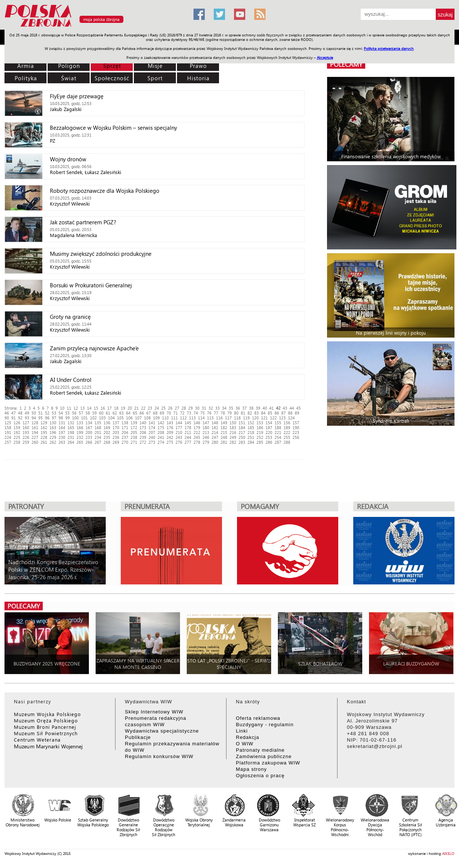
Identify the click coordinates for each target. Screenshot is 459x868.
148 (215, 423)
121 (264, 418)
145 (188, 423)
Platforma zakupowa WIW (268, 763)
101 (84, 418)
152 (251, 423)
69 (162, 413)
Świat (69, 78)
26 (170, 408)
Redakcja (247, 737)
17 (109, 408)
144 (179, 423)
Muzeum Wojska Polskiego (47, 714)
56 (74, 413)
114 (201, 418)
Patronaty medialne (260, 750)
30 (197, 408)
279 (206, 442)
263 (62, 442)
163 (53, 427)
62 (115, 413)
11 (69, 408)
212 (197, 432)
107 (138, 418)
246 (206, 437)
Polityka (26, 78)
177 (179, 427)
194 (35, 432)
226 (26, 437)
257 (8, 442)
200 (89, 432)
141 (152, 423)
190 (296, 427)
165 (71, 427)
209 (170, 432)
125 (8, 423)
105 (120, 418)
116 (219, 418)
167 (89, 427)
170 (116, 427)
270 (125, 442)
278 (197, 442)
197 (62, 432)
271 (134, 442)
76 (209, 413)
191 (8, 432)
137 (116, 423)
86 (277, 413)
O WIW (245, 744)
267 (98, 442)
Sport (155, 78)
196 (53, 432)
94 (34, 418)
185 (251, 427)
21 (136, 408)
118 (237, 418)
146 (197, 423)
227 (35, 437)
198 (71, 432)
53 (54, 413)
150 (233, 423)
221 (278, 432)
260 (35, 442)
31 (204, 408)
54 (61, 413)
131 (62, 423)
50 (34, 413)
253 (269, 437)
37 (244, 408)
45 (298, 408)
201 (98, 432)
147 (206, 423)
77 (216, 413)
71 (175, 413)
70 (169, 413)
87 (283, 413)
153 (260, 423)
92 (20, 418)
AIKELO (448, 853)
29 (190, 408)
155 (278, 423)
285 (260, 442)
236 (116, 437)
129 (44, 423)
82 (250, 413)
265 (80, 442)
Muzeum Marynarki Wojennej (48, 746)
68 (155, 413)
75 (202, 413)
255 (287, 437)
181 (215, 427)
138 (125, 423)
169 (107, 427)
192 (17, 432)
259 (26, 442)
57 (81, 413)
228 (44, 437)
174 (152, 427)
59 (94, 413)
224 (8, 437)
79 (229, 413)
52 (47, 413)
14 (89, 408)
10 (62, 408)
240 (152, 437)
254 (278, 437)
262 (53, 442)
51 (40, 413)
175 (161, 427)
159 (17, 427)
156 (287, 423)
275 (170, 442)
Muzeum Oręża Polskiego (46, 720)
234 (98, 437)
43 (285, 408)
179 (197, 427)
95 (40, 418)
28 (184, 408)
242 (170, 437)
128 (35, 423)
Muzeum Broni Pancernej (45, 727)
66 (142, 413)
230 (62, 437)
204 (125, 432)
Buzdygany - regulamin (265, 725)
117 (228, 418)
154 (269, 423)
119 (246, 418)
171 (125, 427)
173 (143, 427)
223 (296, 432)
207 (152, 432)
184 (242, 427)
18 (116, 408)
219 (260, 432)
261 (44, 442)
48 (20, 413)
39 (258, 408)
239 (143, 437)
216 (233, 432)
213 (206, 432)
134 (89, 423)
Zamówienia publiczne (264, 756)
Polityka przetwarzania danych (389, 48)
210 (179, 432)
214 (215, 432)
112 (183, 418)
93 (27, 418)
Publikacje (138, 737)
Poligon (69, 66)
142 (161, 423)
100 (75, 418)
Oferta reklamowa (258, 718)
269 (116, 442)
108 (147, 418)
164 (62, 427)
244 (188, 437)
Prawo (198, 66)
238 (134, 437)
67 (148, 413)
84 (263, 413)
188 (278, 427)
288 (287, 442)
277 (188, 442)
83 (256, 413)
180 (206, 427)
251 (251, 437)
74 (196, 413)
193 (26, 432)
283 (242, 442)
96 (47, 418)
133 (80, 423)
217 (242, 432)
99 (67, 418)
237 (125, 437)
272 (143, 442)
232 (80, 437)
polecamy (346, 64)
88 (290, 413)
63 (121, 413)
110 (165, 418)
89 (297, 413)
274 (161, 442)
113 (192, 418)
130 (53, 423)
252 (260, 437)
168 (98, 427)
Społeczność (112, 78)
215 (224, 432)
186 (260, 427)
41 (271, 408)
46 (7, 413)
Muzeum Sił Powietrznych (46, 733)
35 (231, 408)
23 (150, 408)
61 (108, 413)
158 (8, 427)
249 (233, 437)
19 (123, 408)
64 (128, 413)
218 (251, 432)
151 (242, 423)
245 (197, 437)
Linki (242, 731)
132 (71, 423)
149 (224, 423)
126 (17, 423)
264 (71, 442)
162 (44, 427)
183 (233, 427)
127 (26, 423)
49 (27, 413)
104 (111, 418)
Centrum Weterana (37, 740)
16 (103, 408)
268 (107, 442)
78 (223, 413)
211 (188, 432)
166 (80, 427)
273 (152, 442)
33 (217, 408)
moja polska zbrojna (101, 19)
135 (98, 423)
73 (189, 413)
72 (182, 413)
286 (269, 442)
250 (242, 437)
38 (251, 408)
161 (35, 427)
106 (129, 418)
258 (17, 442)
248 (224, 437)
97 (54, 418)
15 (96, 408)
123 (282, 418)
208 (161, 432)
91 (13, 418)
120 (255, 418)
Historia (198, 78)
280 (215, 442)
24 (157, 408)
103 (102, 418)
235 (107, 437)
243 (179, 437)
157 (296, 423)
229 (53, 437)
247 (215, 437)
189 (287, 427)
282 (233, 442)
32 (211, 408)
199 (80, 432)
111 (174, 418)
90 (7, 418)
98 (61, 418)
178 (188, 427)
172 (134, 427)
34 (224, 408)
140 (143, 423)
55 (67, 413)
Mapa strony (251, 769)
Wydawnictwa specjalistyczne (162, 731)
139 (134, 423)
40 (265, 408)
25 (163, 408)
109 (156, 418)
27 (177, 408)
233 (89, 437)
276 (179, 442)
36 (238, 408)
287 (278, 442)
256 (296, 437)
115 (210, 418)
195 (44, 432)
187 (269, 427)
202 (107, 432)
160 (26, 427)
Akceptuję (325, 57)
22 (143, 408)
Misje (155, 66)
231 (71, 437)
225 (17, 437)
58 (88, 413)
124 (291, 418)
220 (269, 432)
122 (273, 418)
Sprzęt (112, 66)
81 (243, 413)
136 (107, 423)
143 (170, 423)
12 (76, 408)
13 (82, 408)
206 (143, 432)
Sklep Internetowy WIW (154, 712)
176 (170, 427)
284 (251, 442)
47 (13, 413)
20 (130, 408)
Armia (26, 66)
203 (116, 432)
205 (134, 432)
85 (270, 413)
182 (224, 427)
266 (89, 442)
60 (101, 413)
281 (224, 442)
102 (93, 418)
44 (292, 408)
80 (236, 413)
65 (135, 413)
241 (161, 437)
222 (287, 432)
